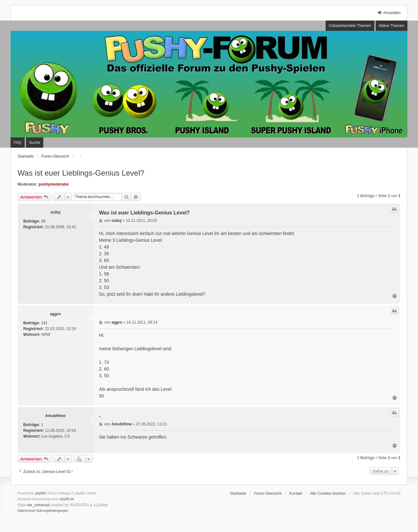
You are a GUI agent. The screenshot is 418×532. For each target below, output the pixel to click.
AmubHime (55, 416)
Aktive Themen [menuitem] (392, 26)
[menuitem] (27, 511)
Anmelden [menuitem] (389, 13)
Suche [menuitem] (35, 143)
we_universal (38, 505)
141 (44, 323)
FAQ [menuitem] (18, 143)
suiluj (55, 212)
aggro (55, 314)
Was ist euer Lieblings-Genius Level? (81, 173)
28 (43, 221)
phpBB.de (67, 499)
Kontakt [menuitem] (296, 493)
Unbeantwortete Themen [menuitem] (350, 26)
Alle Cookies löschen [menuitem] (328, 493)
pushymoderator (54, 184)
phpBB (40, 493)
